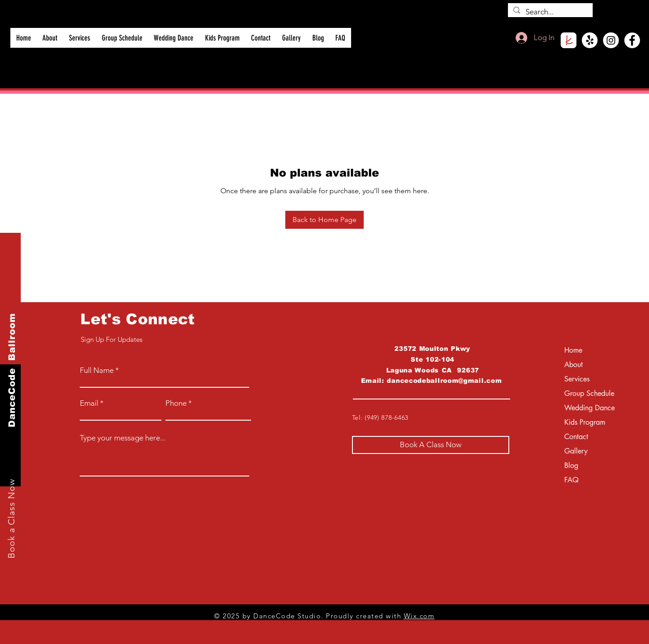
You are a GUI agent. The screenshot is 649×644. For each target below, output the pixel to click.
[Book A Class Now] (431, 445)
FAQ (571, 480)
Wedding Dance (588, 408)
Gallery (576, 451)
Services (577, 379)
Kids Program (585, 422)
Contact (576, 437)
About (574, 365)
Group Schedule (588, 393)
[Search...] (550, 12)
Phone (176, 403)
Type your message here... (123, 438)
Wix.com (419, 616)
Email (89, 403)
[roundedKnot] (569, 40)
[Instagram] (611, 40)
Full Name (97, 370)
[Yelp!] (590, 40)
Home (573, 350)
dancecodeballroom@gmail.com (444, 381)
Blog (571, 465)
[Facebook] (632, 40)
